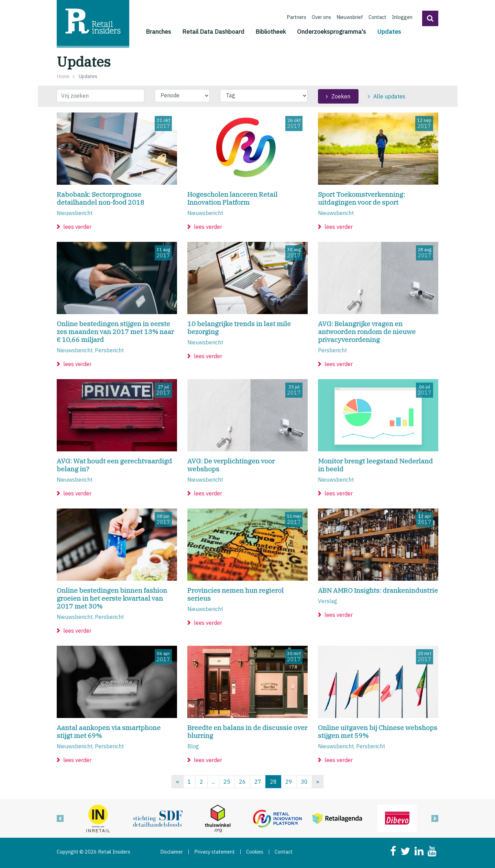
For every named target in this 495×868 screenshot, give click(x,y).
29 (289, 782)
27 (258, 782)
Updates (389, 31)
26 (242, 782)
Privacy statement (214, 852)
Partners (296, 17)
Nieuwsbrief (350, 17)
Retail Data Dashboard (213, 31)
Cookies (255, 852)
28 (273, 782)
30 (304, 782)
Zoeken (341, 96)
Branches (158, 31)
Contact (377, 17)
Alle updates (389, 96)
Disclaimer (172, 852)
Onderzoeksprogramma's (332, 31)
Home (63, 76)
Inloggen (402, 17)
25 (227, 782)
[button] (430, 18)
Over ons (321, 17)
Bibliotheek (271, 31)
